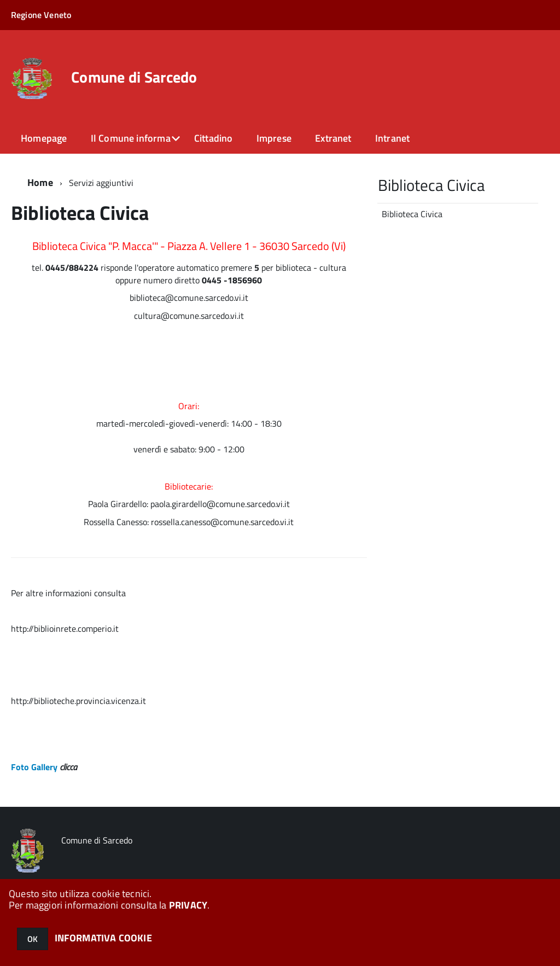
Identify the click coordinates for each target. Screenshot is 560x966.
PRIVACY (188, 905)
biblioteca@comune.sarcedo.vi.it (189, 298)
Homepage (44, 138)
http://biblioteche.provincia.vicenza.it (78, 701)
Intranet (392, 138)
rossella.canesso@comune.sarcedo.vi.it (222, 522)
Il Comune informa (131, 138)
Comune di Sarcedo (134, 77)
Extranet (333, 138)
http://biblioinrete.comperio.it (65, 629)
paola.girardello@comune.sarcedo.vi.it (220, 504)
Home (40, 182)
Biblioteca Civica (412, 214)
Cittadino (214, 138)
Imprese (274, 138)
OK (33, 939)
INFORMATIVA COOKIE (103, 938)
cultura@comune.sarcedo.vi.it (189, 316)
